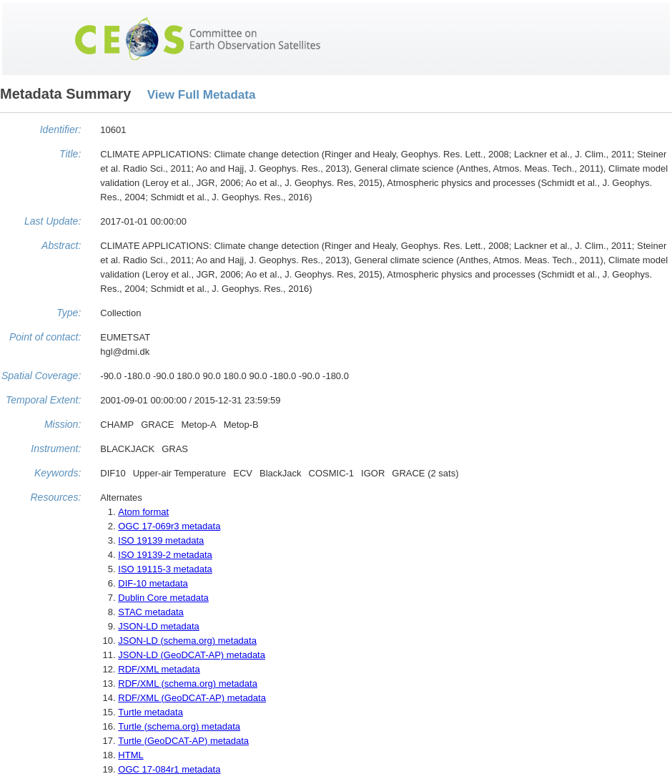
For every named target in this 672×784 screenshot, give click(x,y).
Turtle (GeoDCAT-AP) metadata (183, 741)
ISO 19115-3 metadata (165, 569)
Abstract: (61, 245)
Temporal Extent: (43, 400)
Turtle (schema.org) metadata (179, 726)
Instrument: (56, 449)
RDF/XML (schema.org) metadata (188, 683)
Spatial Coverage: (41, 376)
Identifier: (61, 129)
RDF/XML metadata (159, 669)
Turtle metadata (150, 712)
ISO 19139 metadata (161, 540)
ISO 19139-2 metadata (165, 555)
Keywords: (58, 473)
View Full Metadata (202, 95)
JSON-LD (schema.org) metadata (187, 641)
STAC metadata (151, 612)
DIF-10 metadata (153, 583)
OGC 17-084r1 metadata (169, 769)
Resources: (55, 497)
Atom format (143, 512)
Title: (70, 154)
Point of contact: (45, 337)
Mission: (63, 424)
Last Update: (53, 221)
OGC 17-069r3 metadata (169, 526)
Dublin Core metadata (163, 598)
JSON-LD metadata (158, 626)
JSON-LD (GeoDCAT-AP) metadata (192, 655)
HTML (130, 755)
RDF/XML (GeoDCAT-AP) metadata (192, 698)
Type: (69, 313)
